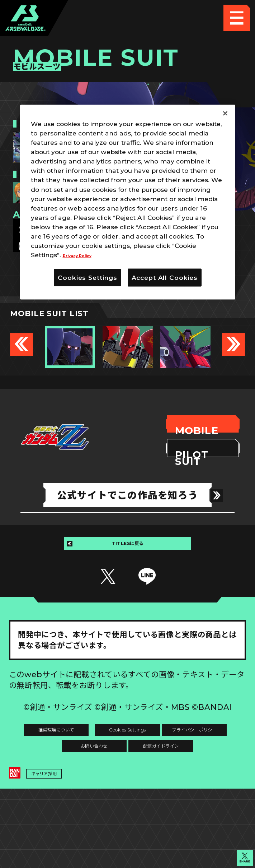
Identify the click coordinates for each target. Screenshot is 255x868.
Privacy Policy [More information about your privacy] (86, 255)
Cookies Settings (187, 757)
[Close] (225, 114)
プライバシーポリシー (68, 784)
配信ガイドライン (127, 811)
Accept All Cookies (165, 277)
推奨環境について (68, 757)
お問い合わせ (187, 784)
